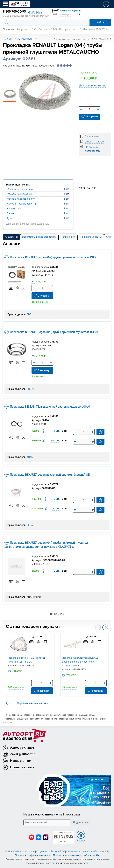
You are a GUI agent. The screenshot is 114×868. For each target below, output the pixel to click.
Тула (10, 218)
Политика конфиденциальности (33, 855)
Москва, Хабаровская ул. (21, 199)
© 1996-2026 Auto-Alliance (20, 851)
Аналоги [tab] (11, 237)
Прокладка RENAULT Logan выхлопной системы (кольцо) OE (47, 475)
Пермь (11, 213)
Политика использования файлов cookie (76, 855)
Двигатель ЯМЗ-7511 (95, 29)
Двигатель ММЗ (48, 29)
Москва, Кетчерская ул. (20, 189)
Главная (7, 39)
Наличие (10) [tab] (68, 237)
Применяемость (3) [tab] (91, 237)
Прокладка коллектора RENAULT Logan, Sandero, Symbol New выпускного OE (81, 662)
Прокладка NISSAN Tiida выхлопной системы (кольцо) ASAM (47, 407)
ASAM (30, 457)
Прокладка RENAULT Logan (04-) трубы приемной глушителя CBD (50, 257)
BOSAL (31, 389)
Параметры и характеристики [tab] (39, 237)
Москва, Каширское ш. (20, 194)
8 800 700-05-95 (18, 739)
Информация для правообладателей (87, 851)
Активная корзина (71, 11)
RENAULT (32, 525)
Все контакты (35, 12)
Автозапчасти (25, 39)
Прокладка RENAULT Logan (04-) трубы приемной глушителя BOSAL (52, 332)
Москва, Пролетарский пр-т (23, 204)
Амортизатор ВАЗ (27, 29)
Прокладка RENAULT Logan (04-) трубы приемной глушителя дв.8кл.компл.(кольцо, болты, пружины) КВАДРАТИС (47, 545)
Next (105, 627)
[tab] (11, 237)
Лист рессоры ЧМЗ (70, 29)
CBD (29, 314)
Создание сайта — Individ (50, 851)
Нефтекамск (14, 208)
